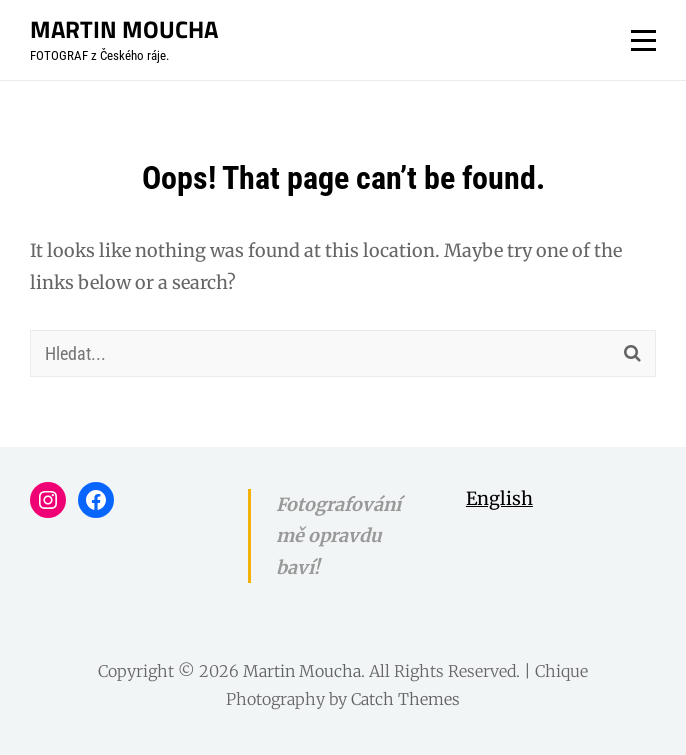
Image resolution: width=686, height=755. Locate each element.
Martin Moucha (124, 29)
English (499, 498)
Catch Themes (405, 699)
